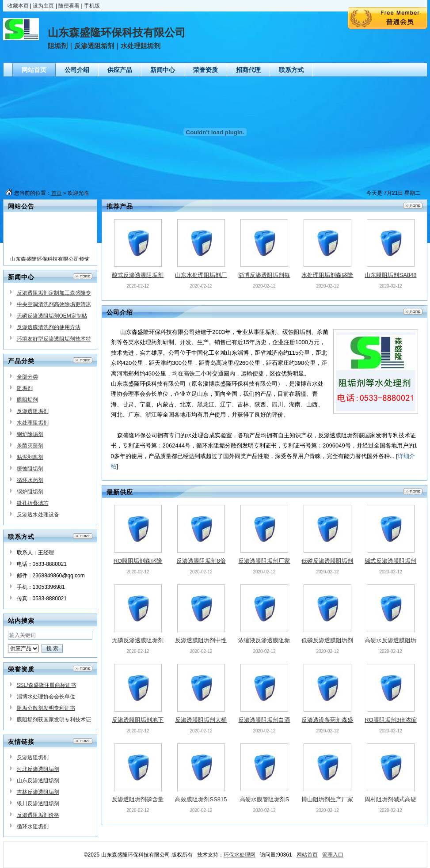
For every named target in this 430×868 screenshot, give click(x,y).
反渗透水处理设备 (38, 515)
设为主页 (43, 6)
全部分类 (27, 377)
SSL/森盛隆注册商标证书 (46, 685)
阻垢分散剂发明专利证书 (46, 708)
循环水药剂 (30, 480)
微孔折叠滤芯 (33, 503)
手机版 (92, 6)
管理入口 (333, 855)
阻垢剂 (25, 388)
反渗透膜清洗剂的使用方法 (49, 327)
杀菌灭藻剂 (30, 446)
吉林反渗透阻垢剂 (38, 792)
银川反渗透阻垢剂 (38, 804)
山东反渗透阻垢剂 (38, 781)
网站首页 (307, 855)
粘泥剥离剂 (30, 457)
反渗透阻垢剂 (33, 411)
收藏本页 (18, 6)
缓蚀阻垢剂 (30, 469)
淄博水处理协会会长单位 (46, 697)
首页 (57, 193)
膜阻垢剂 (27, 400)
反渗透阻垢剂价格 (38, 815)
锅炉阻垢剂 (30, 492)
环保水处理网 (240, 855)
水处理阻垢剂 (33, 423)
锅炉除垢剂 (30, 434)
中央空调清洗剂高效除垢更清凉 (54, 304)
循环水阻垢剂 (33, 826)
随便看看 (69, 6)
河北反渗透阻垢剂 (38, 769)
